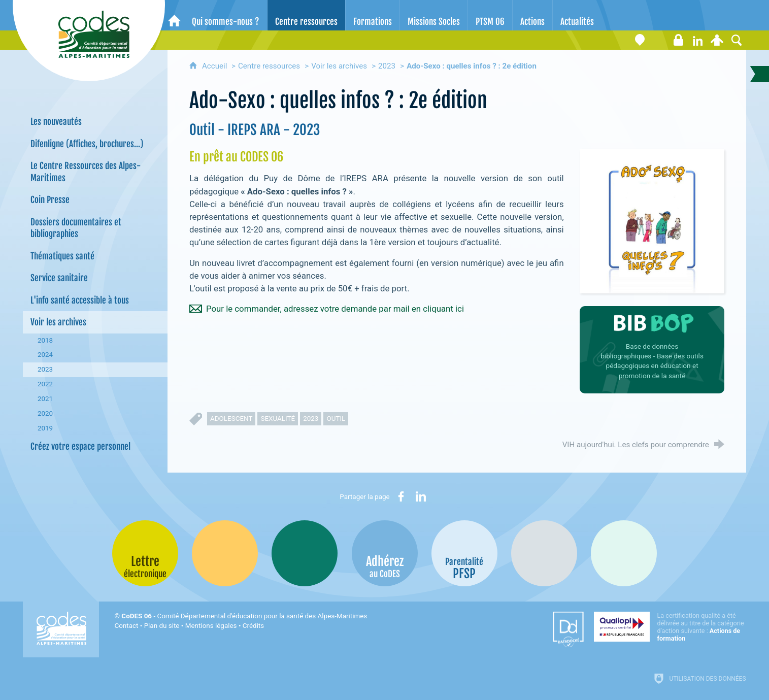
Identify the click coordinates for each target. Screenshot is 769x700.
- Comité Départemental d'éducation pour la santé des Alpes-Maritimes (244, 616)
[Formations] (373, 15)
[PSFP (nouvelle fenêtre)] (464, 553)
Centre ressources (269, 66)
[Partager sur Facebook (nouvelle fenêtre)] (401, 496)
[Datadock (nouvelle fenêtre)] (568, 629)
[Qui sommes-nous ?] (226, 15)
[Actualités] (577, 15)
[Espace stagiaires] (679, 40)
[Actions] (532, 15)
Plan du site (162, 626)
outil (336, 419)
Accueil (215, 66)
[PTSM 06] (490, 15)
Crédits (253, 626)
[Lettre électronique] (659, 40)
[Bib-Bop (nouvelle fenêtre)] (305, 553)
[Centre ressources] (306, 15)
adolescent (231, 419)
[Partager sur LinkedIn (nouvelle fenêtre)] (421, 496)
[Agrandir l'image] (652, 221)
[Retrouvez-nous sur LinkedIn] (698, 40)
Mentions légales (211, 626)
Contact (126, 626)
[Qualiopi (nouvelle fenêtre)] (670, 627)
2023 (387, 66)
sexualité (278, 419)
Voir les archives (339, 66)
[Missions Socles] (434, 15)
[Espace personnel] (717, 40)
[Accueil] (174, 15)
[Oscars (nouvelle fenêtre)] (624, 553)
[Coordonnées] (640, 40)
